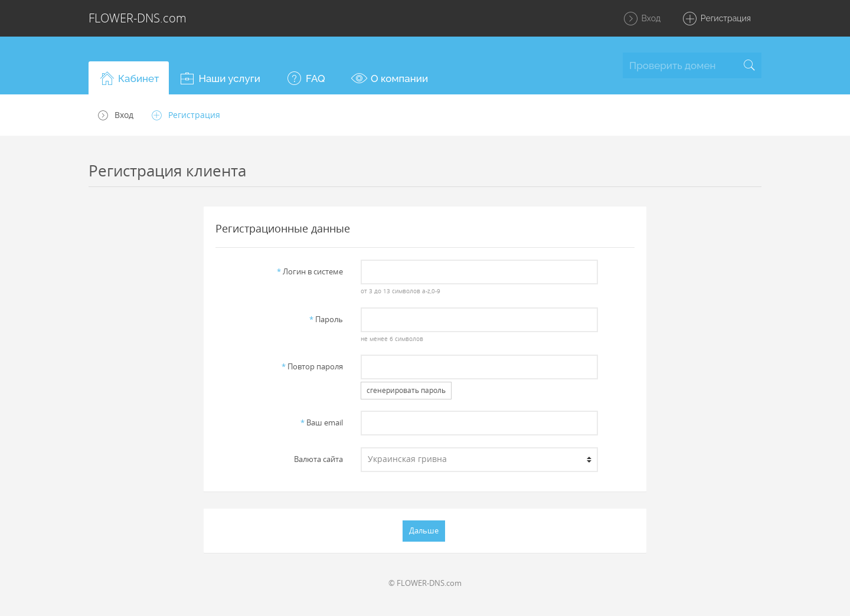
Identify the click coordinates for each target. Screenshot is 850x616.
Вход (642, 19)
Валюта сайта (318, 459)
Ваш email (322, 422)
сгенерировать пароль (406, 390)
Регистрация (716, 19)
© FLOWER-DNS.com (425, 583)
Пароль (326, 319)
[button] (129, 78)
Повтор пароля (312, 366)
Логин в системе (310, 271)
